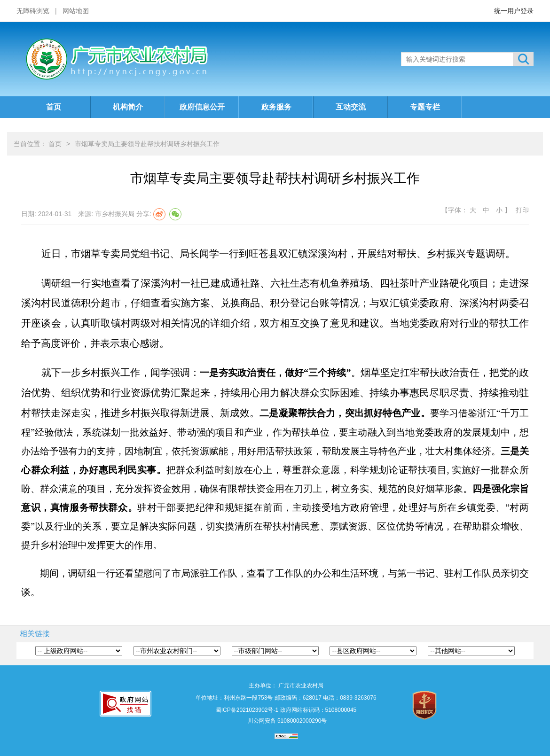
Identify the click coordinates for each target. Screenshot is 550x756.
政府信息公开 (202, 107)
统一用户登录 (514, 11)
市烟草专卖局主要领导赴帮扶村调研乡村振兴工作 (147, 144)
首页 (54, 107)
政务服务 (276, 107)
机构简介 (128, 107)
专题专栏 (425, 107)
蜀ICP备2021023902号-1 (247, 710)
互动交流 (351, 107)
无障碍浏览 (33, 11)
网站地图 (76, 11)
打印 (522, 210)
